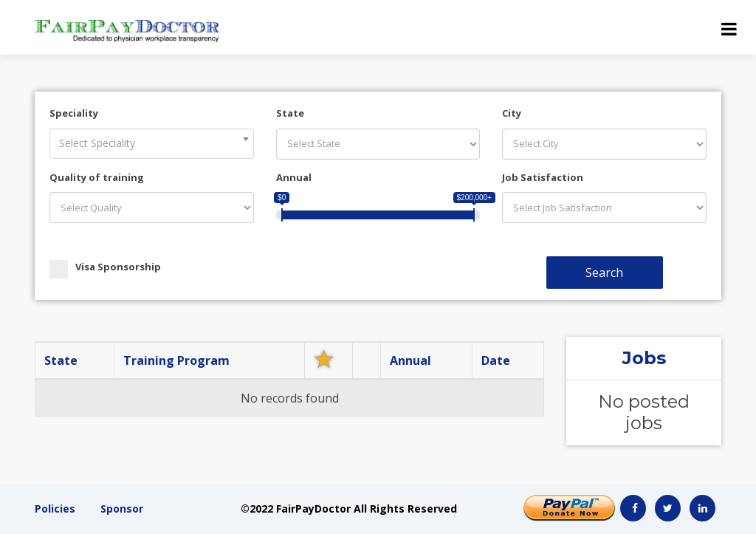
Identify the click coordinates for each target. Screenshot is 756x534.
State (290, 113)
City (512, 113)
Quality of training (97, 177)
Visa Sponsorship (105, 267)
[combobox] (152, 144)
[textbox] (152, 143)
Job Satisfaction (543, 177)
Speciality (74, 113)
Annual (294, 177)
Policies (55, 509)
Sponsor (122, 509)
